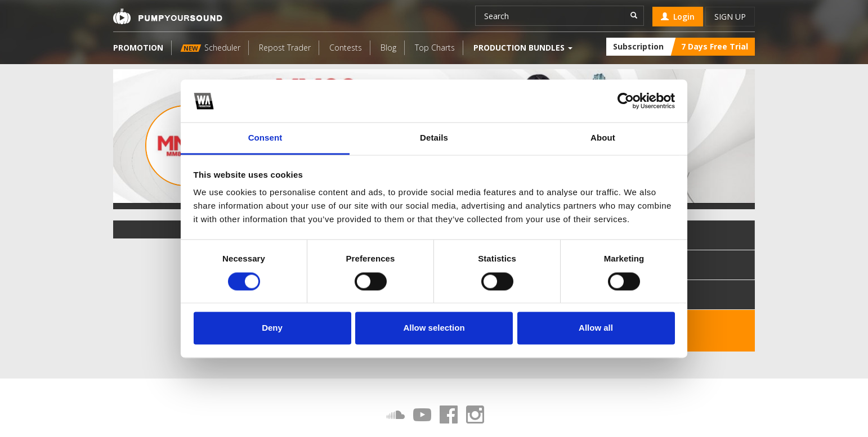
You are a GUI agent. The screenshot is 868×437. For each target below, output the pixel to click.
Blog (388, 48)
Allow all (596, 328)
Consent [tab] (265, 138)
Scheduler (211, 48)
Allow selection (434, 328)
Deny (272, 328)
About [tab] (603, 138)
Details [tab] (434, 138)
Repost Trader (285, 48)
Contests (346, 48)
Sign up (730, 17)
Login (678, 17)
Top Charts (435, 48)
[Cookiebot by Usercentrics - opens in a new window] (626, 101)
